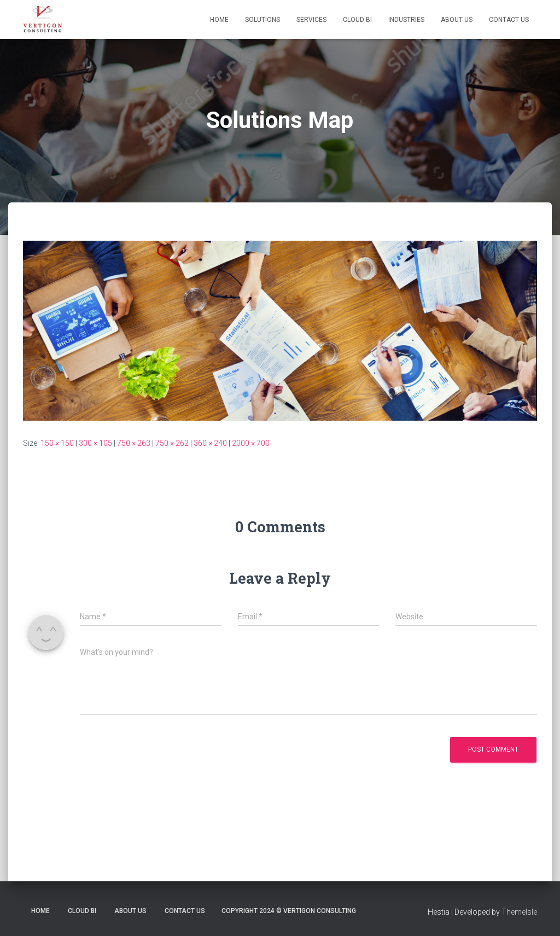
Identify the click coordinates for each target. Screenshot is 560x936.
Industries (406, 20)
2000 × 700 (251, 443)
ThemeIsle (519, 912)
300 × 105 (95, 443)
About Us (457, 20)
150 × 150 (57, 443)
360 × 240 (210, 443)
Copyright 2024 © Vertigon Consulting (289, 911)
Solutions (262, 20)
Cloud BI (357, 20)
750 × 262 (172, 443)
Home (219, 20)
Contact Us (509, 20)
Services (311, 20)
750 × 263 (134, 443)
